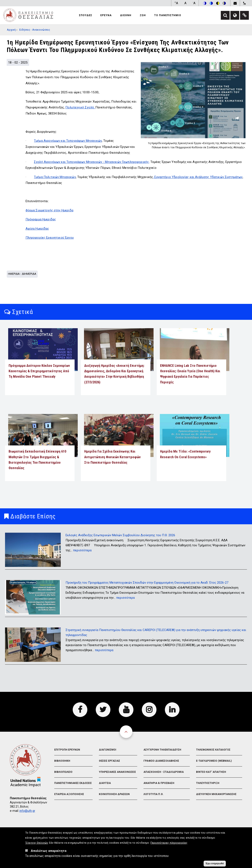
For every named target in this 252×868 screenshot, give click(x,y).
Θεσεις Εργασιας (109, 761)
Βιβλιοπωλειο (63, 772)
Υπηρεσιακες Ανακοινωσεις (117, 772)
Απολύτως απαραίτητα (49, 851)
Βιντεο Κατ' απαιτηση (211, 772)
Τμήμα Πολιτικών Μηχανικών (55, 177)
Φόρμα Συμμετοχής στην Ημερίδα (49, 210)
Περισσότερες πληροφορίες (169, 843)
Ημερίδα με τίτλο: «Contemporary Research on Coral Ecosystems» (185, 454)
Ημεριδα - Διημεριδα (22, 274)
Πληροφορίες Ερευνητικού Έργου (50, 238)
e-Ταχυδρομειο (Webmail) (214, 761)
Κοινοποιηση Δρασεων (114, 794)
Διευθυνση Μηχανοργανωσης (216, 794)
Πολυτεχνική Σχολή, (80, 107)
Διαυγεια (105, 783)
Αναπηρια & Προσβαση (159, 783)
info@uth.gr (27, 811)
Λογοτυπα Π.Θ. (154, 794)
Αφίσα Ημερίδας (37, 229)
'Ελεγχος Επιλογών (37, 843)
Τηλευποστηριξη (208, 783)
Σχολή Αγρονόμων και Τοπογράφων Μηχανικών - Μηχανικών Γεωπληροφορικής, (92, 162)
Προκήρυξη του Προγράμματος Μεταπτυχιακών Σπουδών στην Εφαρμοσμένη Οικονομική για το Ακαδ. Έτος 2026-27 (147, 583)
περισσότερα (82, 550)
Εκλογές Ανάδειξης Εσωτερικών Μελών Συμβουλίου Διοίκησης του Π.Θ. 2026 (120, 535)
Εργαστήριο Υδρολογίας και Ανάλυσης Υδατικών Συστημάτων (198, 177)
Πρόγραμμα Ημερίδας (41, 219)
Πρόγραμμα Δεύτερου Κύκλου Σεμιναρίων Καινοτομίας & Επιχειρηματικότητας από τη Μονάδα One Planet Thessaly (39, 371)
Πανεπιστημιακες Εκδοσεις (73, 783)
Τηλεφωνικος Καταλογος (213, 750)
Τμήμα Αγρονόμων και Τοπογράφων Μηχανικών (68, 141)
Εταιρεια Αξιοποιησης (69, 794)
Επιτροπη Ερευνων (67, 750)
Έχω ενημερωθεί (215, 864)
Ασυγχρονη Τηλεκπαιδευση (162, 750)
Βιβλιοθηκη (62, 761)
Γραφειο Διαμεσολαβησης (161, 761)
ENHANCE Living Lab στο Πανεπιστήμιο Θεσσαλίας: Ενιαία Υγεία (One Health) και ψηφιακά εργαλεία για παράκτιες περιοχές (190, 374)
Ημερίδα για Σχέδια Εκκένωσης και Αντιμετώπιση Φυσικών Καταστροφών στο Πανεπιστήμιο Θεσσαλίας (112, 457)
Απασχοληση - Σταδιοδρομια (164, 772)
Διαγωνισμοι (108, 750)
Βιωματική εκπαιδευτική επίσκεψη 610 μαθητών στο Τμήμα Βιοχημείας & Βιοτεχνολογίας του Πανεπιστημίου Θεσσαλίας (37, 460)
